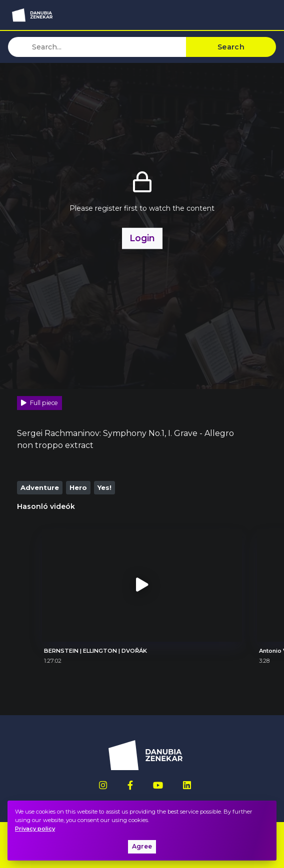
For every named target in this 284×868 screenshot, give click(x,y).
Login (142, 238)
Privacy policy (35, 829)
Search (231, 47)
